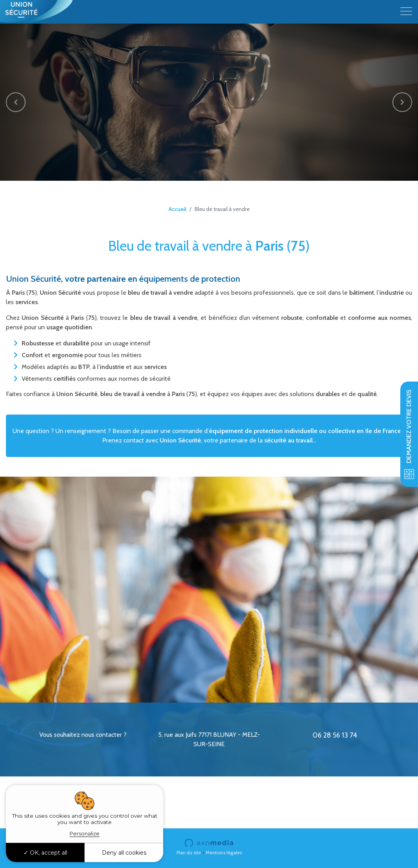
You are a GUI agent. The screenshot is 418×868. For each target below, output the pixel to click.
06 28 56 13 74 (335, 735)
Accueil (178, 209)
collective (342, 431)
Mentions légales (224, 852)
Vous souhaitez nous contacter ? (83, 735)
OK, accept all (45, 853)
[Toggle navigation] (406, 12)
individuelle (301, 431)
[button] (16, 102)
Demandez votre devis (409, 434)
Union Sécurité (180, 440)
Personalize (85, 833)
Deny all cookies (124, 853)
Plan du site (189, 852)
